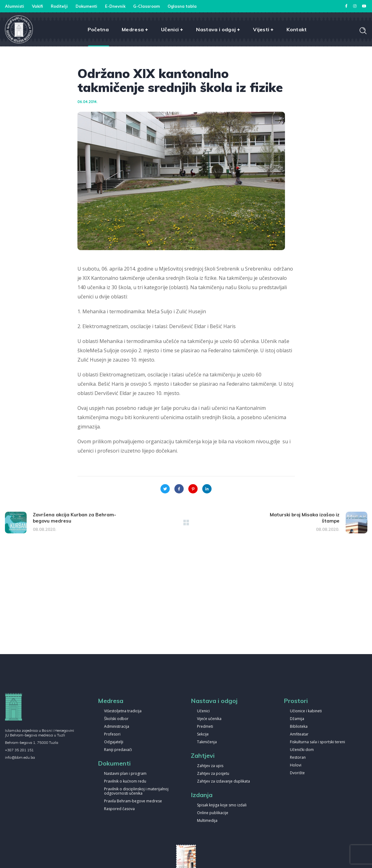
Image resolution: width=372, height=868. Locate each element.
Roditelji (59, 6)
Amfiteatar (299, 734)
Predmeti (205, 727)
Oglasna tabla (182, 6)
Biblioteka (299, 727)
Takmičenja (207, 742)
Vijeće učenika (209, 719)
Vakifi (37, 6)
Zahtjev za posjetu (213, 774)
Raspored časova (119, 809)
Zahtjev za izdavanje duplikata (223, 781)
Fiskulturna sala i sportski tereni (317, 742)
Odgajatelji (114, 742)
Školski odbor (116, 719)
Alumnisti (15, 6)
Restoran (298, 758)
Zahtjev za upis (210, 766)
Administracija (117, 727)
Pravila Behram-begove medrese (133, 801)
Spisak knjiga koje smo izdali (222, 805)
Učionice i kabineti (306, 711)
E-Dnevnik (115, 6)
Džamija (297, 719)
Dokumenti (86, 6)
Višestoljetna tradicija (123, 711)
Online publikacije (213, 813)
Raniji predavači (118, 750)
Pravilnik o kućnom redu (125, 781)
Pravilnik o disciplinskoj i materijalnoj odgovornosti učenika (136, 791)
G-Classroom (147, 6)
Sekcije (203, 734)
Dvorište (297, 773)
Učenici (203, 711)
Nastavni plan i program (125, 774)
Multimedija (207, 821)
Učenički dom (302, 750)
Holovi (296, 765)
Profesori (112, 734)
